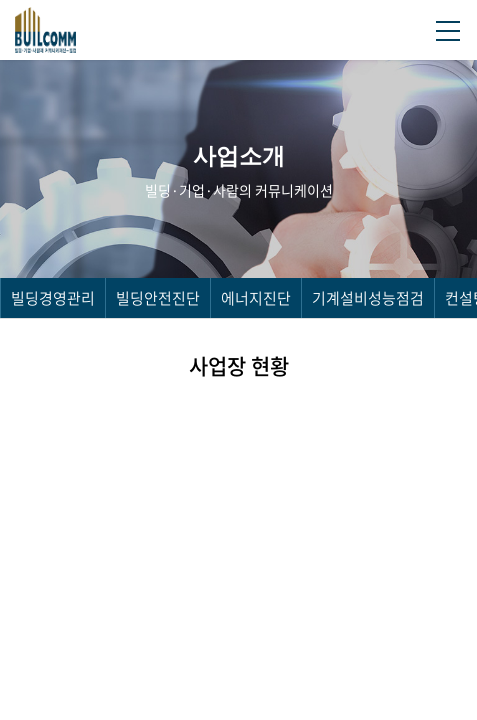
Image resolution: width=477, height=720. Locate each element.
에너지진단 (256, 298)
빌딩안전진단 (158, 298)
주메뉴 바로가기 (0, 0)
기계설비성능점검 (368, 298)
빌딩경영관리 (53, 298)
